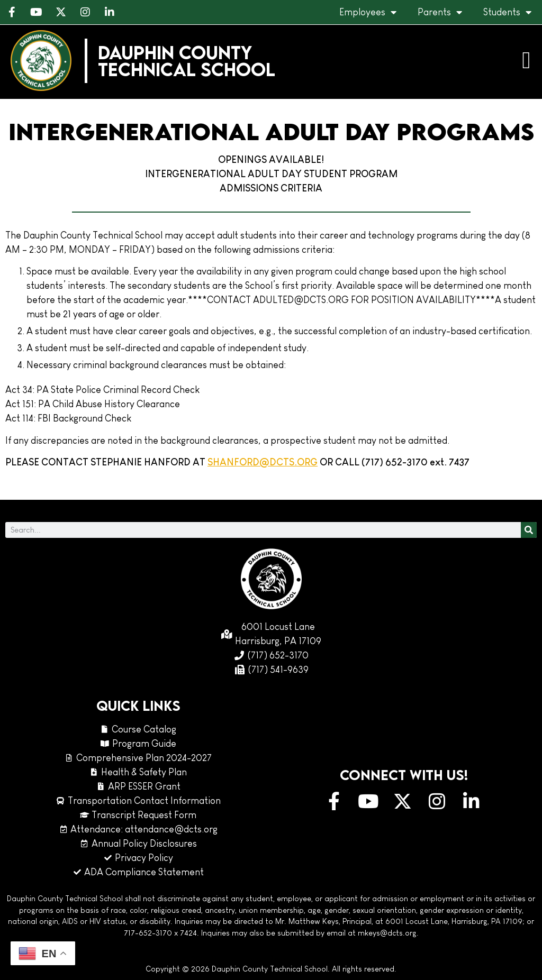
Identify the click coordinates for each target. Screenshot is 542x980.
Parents (440, 12)
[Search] (529, 530)
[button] (526, 61)
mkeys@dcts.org (387, 933)
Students (507, 12)
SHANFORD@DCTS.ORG (263, 462)
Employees (368, 12)
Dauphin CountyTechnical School (187, 61)
